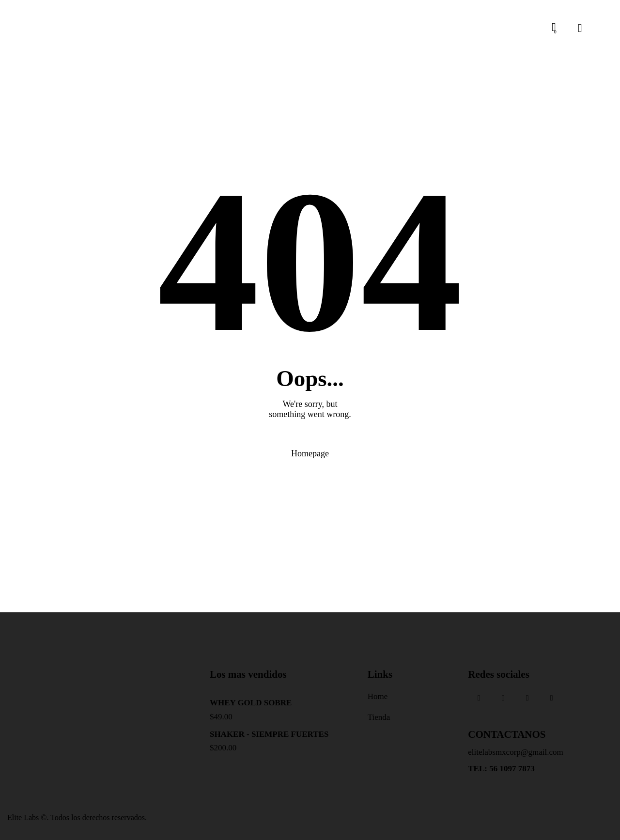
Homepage (310, 453)
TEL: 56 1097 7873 (501, 769)
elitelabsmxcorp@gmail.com (515, 752)
